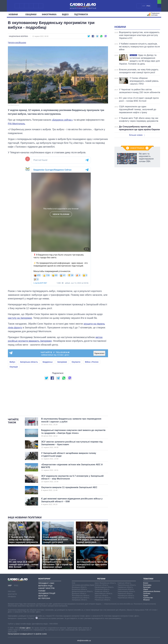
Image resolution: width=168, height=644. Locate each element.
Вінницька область (79, 587)
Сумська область (124, 583)
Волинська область (79, 589)
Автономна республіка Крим (83, 585)
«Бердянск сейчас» (62, 120)
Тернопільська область (127, 585)
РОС (148, 6)
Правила (12, 597)
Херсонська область (126, 589)
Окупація (14, 367)
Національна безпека (18, 36)
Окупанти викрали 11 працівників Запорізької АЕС (70, 489)
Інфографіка (49, 14)
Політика (147, 593)
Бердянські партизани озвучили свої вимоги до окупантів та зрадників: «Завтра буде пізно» (73, 433)
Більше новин (137, 135)
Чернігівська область (126, 598)
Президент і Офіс (46, 583)
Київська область (102, 585)
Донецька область (79, 593)
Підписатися (99, 353)
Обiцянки (31, 14)
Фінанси (146, 600)
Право (146, 596)
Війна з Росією (92, 362)
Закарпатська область (81, 598)
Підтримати (81, 14)
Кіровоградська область (104, 587)
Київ (73, 583)
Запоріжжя (62, 362)
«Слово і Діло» (25, 628)
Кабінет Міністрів (46, 588)
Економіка (147, 585)
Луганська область (102, 589)
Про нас (12, 591)
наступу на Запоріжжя (20, 318)
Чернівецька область (126, 596)
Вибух (12, 362)
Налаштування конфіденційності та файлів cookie (27, 634)
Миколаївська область (104, 593)
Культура (147, 587)
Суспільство (148, 598)
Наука (146, 589)
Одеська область (102, 596)
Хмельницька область (126, 591)
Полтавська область (103, 598)
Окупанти (76, 362)
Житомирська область (81, 596)
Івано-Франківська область (105, 583)
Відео (65, 14)
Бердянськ (48, 362)
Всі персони (44, 598)
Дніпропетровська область (82, 591)
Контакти (12, 594)
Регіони (101, 579)
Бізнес (146, 583)
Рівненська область (103, 600)
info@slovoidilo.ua (84, 641)
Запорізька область (29, 362)
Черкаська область (125, 593)
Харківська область (125, 587)
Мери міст (43, 596)
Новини (14, 14)
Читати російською (17, 43)
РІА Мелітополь (16, 124)
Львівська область (102, 591)
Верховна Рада (45, 586)
